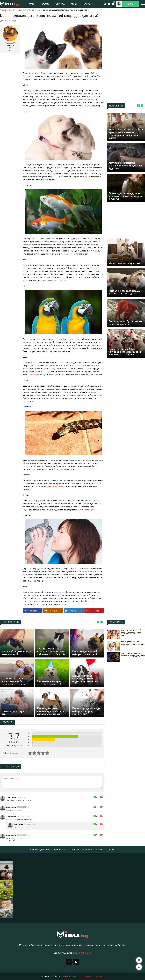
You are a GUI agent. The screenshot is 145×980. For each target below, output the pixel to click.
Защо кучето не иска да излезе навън (29, 910)
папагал (86, 242)
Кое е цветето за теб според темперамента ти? (132, 633)
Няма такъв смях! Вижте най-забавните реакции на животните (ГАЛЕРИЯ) (125, 352)
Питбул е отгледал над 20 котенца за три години (124, 292)
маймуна (86, 106)
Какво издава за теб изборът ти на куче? (85, 653)
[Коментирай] (52, 782)
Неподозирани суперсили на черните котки (32, 862)
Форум (87, 4)
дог (59, 167)
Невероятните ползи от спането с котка (30, 872)
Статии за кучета (33, 10)
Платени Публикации (40, 849)
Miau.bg (3, 10)
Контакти (88, 849)
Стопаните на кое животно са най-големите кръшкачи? (15, 681)
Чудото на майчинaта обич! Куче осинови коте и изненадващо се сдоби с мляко (126, 134)
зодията (91, 79)
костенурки (89, 510)
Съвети (46, 4)
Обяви (74, 4)
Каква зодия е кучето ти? (15, 713)
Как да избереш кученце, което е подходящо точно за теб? (85, 680)
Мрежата (60, 4)
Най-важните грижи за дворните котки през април (35, 891)
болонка (38, 486)
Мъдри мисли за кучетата (125, 263)
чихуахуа (34, 375)
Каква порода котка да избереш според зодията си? (86, 711)
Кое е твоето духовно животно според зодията (133, 654)
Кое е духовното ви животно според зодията (133, 643)
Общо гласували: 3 (14, 745)
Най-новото (60, 849)
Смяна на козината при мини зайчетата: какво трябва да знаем (41, 900)
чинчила (83, 572)
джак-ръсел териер (55, 486)
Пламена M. (10, 43)
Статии (32, 4)
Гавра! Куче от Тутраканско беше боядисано (125, 323)
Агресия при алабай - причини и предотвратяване (35, 881)
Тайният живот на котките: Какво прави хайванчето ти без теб (51, 651)
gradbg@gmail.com (82, 953)
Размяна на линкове (105, 849)
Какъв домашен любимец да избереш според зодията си (51, 711)
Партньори (74, 849)
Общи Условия (70, 976)
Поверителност (85, 976)
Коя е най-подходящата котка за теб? (16, 653)
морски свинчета (87, 99)
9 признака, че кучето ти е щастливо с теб (51, 683)
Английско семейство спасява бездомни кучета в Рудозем (125, 166)
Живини (20, 10)
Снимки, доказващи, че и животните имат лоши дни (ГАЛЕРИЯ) (125, 196)
